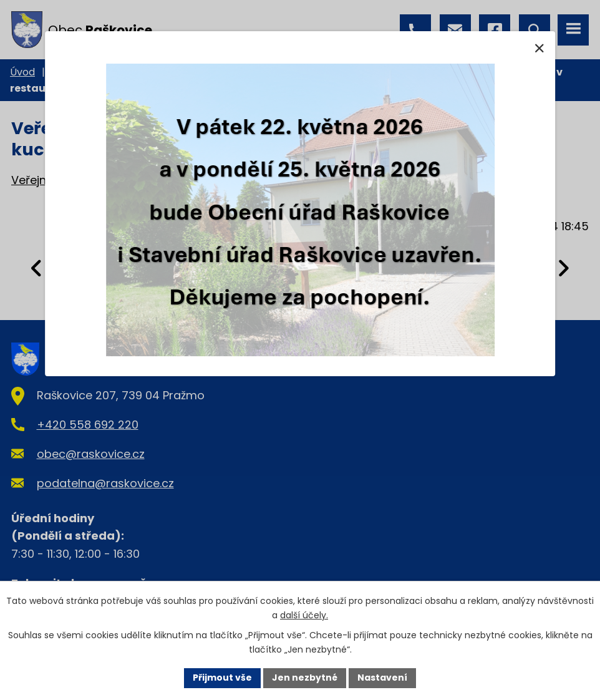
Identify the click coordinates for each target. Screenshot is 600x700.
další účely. (304, 615)
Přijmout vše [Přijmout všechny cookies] (222, 678)
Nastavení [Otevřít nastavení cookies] (382, 678)
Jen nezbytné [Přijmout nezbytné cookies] (305, 678)
